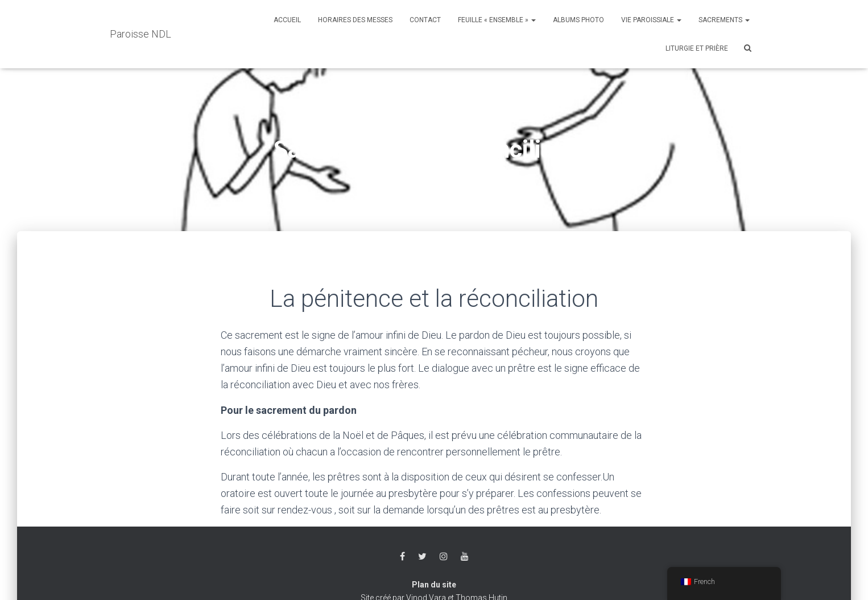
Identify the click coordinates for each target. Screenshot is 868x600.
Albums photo (578, 20)
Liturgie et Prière (697, 48)
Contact (425, 20)
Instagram (444, 557)
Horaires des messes (355, 20)
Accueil (287, 20)
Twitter (422, 557)
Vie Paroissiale (651, 20)
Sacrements (724, 20)
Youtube (465, 557)
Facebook (402, 557)
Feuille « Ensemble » (497, 20)
